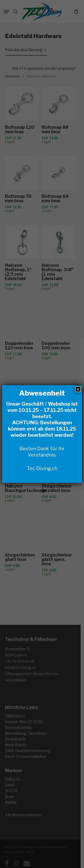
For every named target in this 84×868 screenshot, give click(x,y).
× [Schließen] (78, 389)
